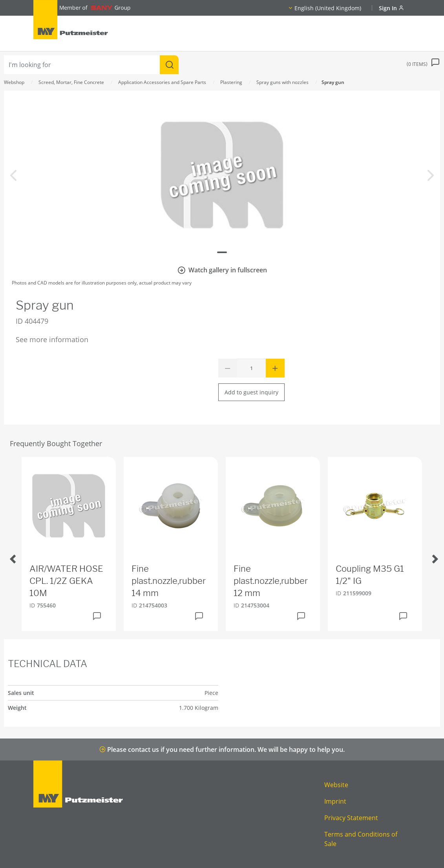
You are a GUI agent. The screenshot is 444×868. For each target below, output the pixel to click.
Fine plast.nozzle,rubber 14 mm (169, 581)
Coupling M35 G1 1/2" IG (370, 575)
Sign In (391, 8)
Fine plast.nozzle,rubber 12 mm (271, 581)
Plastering (231, 82)
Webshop (14, 82)
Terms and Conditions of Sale (361, 839)
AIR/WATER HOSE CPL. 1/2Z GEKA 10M (66, 581)
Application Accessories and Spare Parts (162, 82)
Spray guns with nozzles (282, 82)
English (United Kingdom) (328, 8)
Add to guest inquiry (251, 392)
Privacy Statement (351, 818)
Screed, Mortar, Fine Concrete (71, 82)
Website (336, 785)
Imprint (335, 801)
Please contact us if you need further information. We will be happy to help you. (222, 749)
